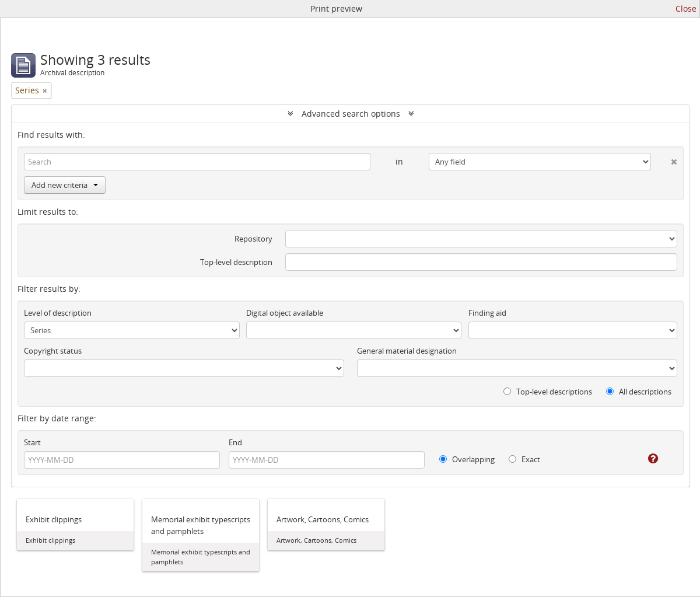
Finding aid (487, 313)
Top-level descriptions (548, 392)
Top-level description (236, 262)
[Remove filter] (45, 90)
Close (686, 8)
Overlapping (467, 459)
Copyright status (53, 351)
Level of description (58, 313)
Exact (524, 459)
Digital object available (285, 313)
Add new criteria (65, 185)
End (235, 442)
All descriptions (639, 392)
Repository (253, 239)
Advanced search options (351, 114)
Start (32, 442)
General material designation (407, 351)
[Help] (645, 459)
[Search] (197, 162)
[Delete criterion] (664, 159)
